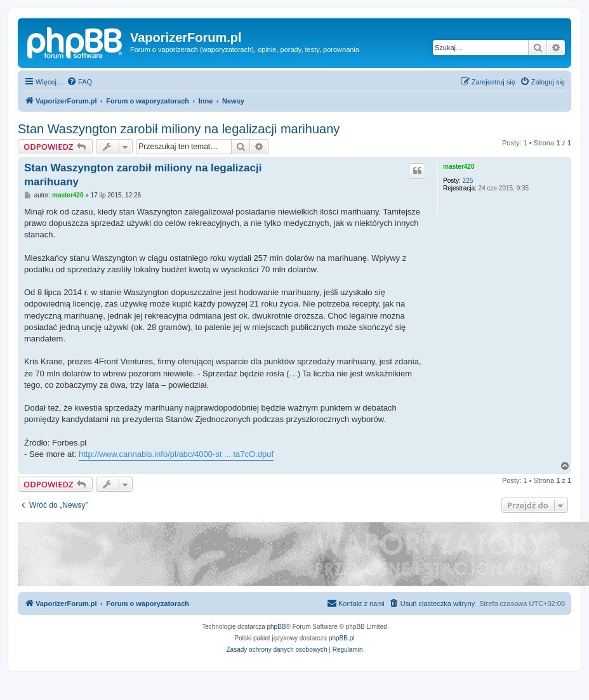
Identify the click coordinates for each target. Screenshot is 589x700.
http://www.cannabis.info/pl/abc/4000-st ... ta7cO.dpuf (176, 454)
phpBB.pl (342, 638)
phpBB (277, 627)
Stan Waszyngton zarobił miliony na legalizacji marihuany (179, 129)
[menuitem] (79, 82)
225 (468, 181)
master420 (459, 167)
